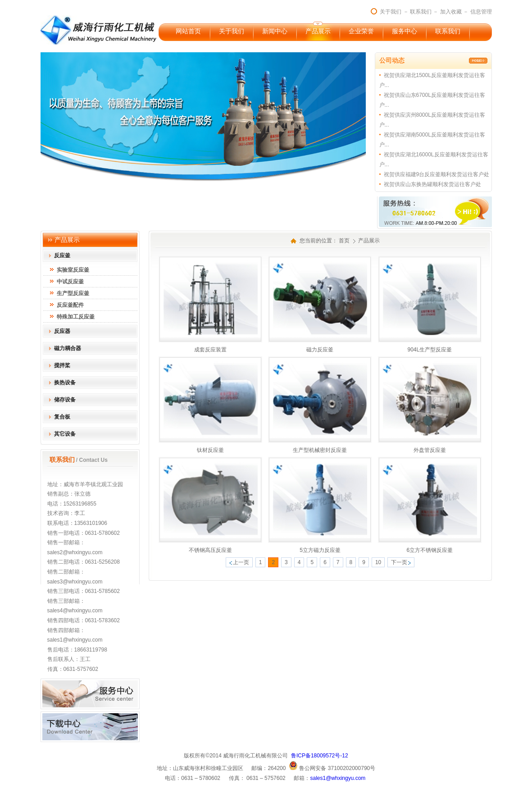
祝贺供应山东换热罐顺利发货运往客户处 (432, 184)
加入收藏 (451, 12)
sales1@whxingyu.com (338, 778)
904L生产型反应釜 (430, 350)
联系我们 (421, 12)
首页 (344, 241)
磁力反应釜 (320, 350)
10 (378, 562)
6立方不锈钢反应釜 (430, 550)
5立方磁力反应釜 (320, 550)
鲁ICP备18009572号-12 (320, 756)
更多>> (478, 61)
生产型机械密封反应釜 (320, 450)
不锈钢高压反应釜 (210, 550)
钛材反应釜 (210, 450)
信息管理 (481, 12)
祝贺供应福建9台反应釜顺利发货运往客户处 (437, 174)
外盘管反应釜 (430, 450)
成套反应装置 (210, 350)
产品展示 (369, 241)
